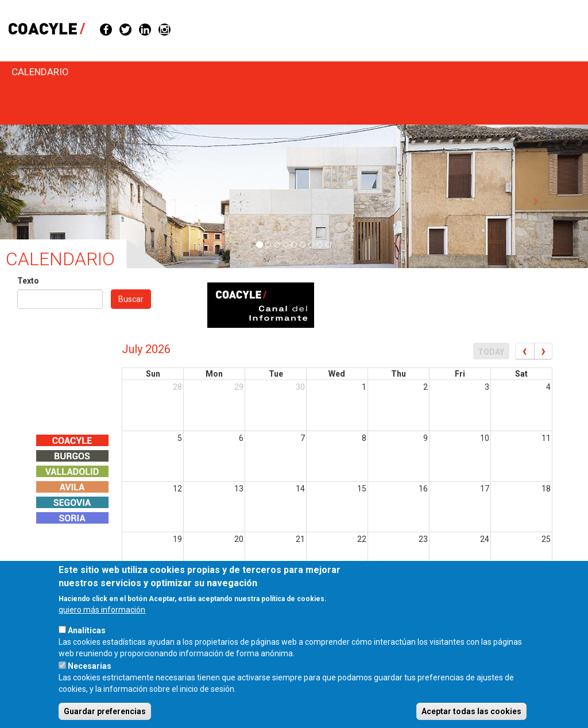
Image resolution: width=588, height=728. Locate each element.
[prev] (525, 351)
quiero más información (102, 625)
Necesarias (90, 681)
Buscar (131, 299)
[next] (543, 351)
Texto (28, 281)
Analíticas (87, 645)
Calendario (40, 72)
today (491, 352)
